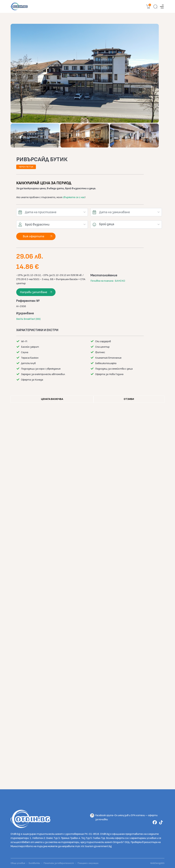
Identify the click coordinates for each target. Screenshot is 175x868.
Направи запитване (33, 292)
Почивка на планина (102, 281)
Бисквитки (34, 863)
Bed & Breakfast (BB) (28, 319)
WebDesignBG (157, 863)
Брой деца (107, 224)
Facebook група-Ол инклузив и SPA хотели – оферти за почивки (126, 816)
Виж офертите (33, 236)
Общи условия (18, 863)
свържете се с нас (74, 197)
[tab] (52, 399)
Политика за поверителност (59, 863)
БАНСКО (120, 281)
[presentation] (16, 74)
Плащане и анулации (88, 863)
